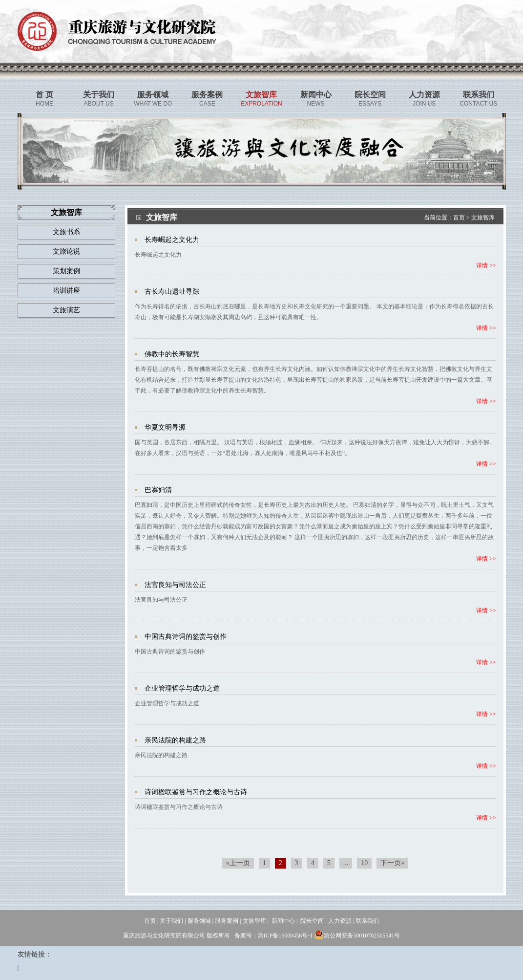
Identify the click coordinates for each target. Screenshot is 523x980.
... (346, 863)
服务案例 (227, 921)
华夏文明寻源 (165, 427)
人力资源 (340, 921)
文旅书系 (66, 232)
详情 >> (486, 265)
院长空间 (312, 921)
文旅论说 (66, 251)
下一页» (392, 863)
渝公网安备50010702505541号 (357, 936)
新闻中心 (283, 921)
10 (364, 863)
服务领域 (199, 921)
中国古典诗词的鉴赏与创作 (186, 637)
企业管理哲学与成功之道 (182, 688)
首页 (459, 218)
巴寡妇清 (158, 490)
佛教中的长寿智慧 (172, 354)
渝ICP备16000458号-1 (285, 936)
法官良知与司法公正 (175, 585)
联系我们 (367, 921)
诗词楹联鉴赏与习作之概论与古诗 (196, 792)
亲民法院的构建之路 (175, 740)
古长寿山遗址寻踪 (172, 292)
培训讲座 (66, 291)
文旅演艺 (66, 310)
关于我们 (171, 921)
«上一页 (238, 863)
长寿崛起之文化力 (172, 240)
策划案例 (66, 271)
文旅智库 (483, 218)
